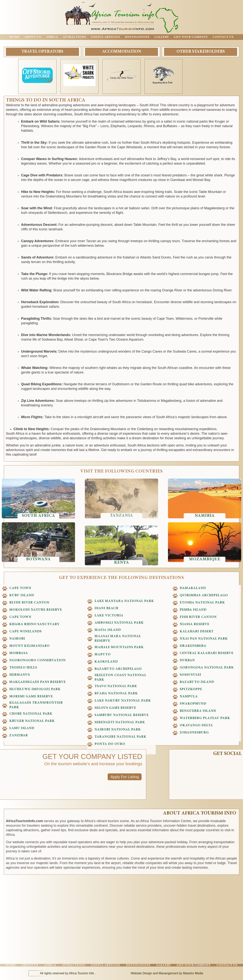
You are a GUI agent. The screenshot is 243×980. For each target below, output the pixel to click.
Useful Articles (106, 37)
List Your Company (191, 37)
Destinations (137, 37)
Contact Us (223, 37)
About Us (33, 37)
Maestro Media (193, 973)
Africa (52, 37)
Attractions (75, 37)
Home (15, 37)
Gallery (162, 37)
